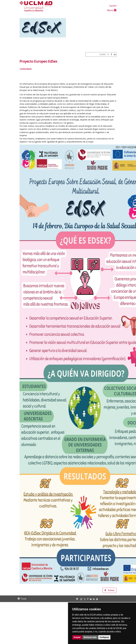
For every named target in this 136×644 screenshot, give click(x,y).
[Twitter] (108, 54)
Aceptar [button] (77, 637)
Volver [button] (109, 590)
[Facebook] (111, 54)
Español (113, 6)
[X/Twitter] (86, 599)
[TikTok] (82, 599)
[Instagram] (78, 599)
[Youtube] (98, 599)
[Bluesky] (91, 599)
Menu (112, 10)
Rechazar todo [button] (90, 637)
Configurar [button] (104, 637)
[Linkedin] (114, 54)
